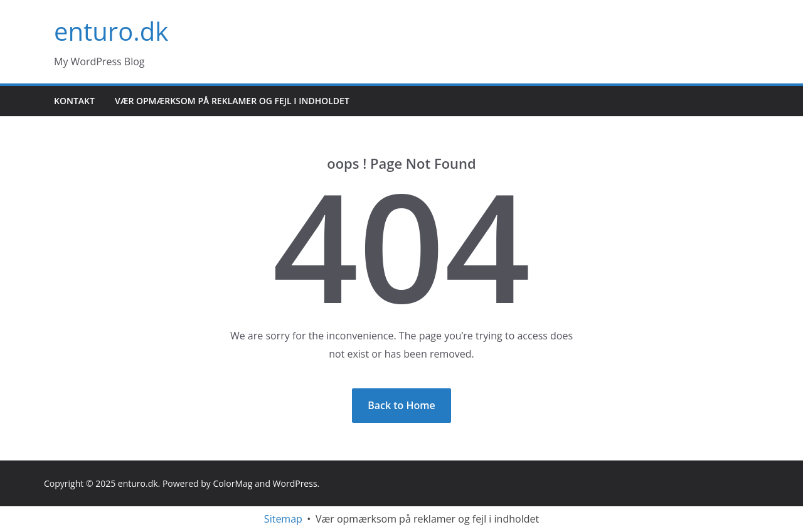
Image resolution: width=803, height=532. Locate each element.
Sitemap (283, 519)
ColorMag (232, 483)
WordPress (295, 483)
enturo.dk (111, 31)
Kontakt (74, 101)
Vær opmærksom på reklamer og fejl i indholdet (232, 101)
